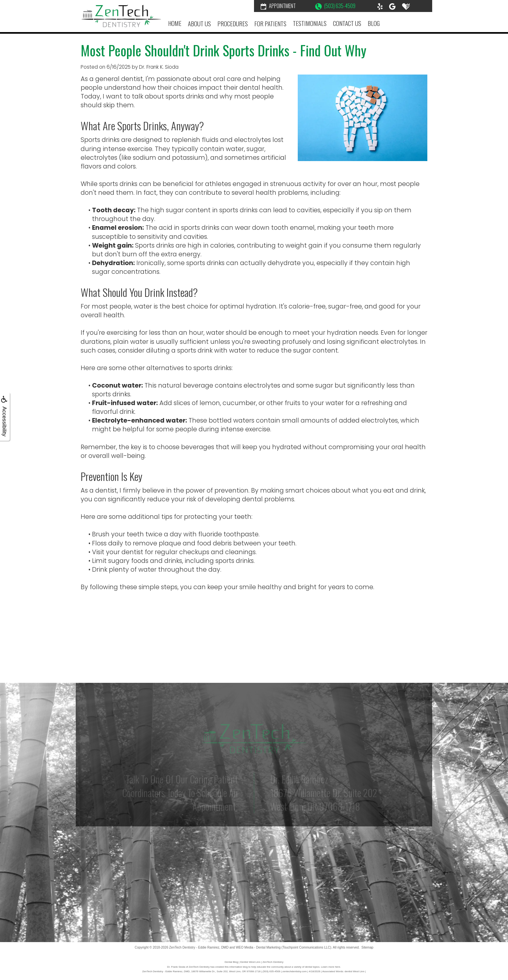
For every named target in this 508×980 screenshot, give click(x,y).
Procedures (233, 23)
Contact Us (347, 23)
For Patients (270, 23)
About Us (199, 23)
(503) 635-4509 (335, 6)
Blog (374, 23)
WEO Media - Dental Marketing (258, 947)
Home (175, 23)
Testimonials (310, 23)
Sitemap (368, 947)
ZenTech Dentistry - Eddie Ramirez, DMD (199, 947)
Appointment (278, 6)
